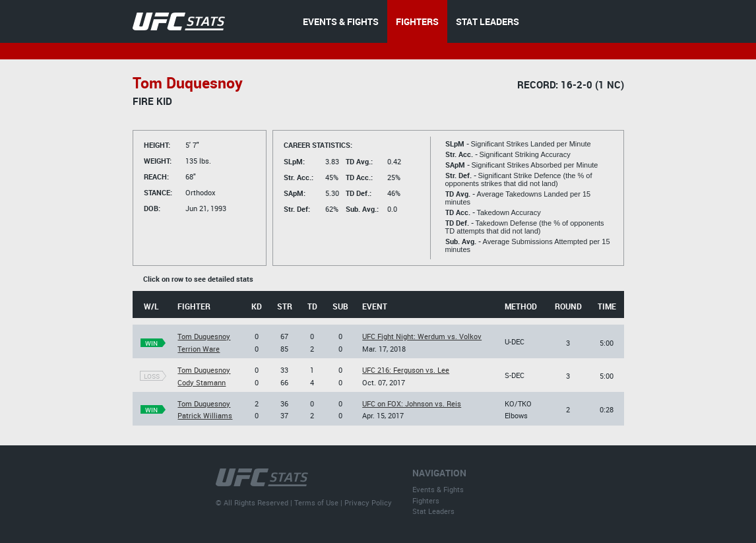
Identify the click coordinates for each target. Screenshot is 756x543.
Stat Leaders (433, 511)
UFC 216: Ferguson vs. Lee (406, 370)
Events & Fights (438, 489)
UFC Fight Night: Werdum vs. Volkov (422, 336)
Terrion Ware (199, 349)
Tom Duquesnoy (204, 336)
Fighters (426, 500)
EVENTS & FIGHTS (341, 21)
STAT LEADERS (488, 21)
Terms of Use (316, 502)
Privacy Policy (368, 502)
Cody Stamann (202, 382)
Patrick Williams (205, 415)
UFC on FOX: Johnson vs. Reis (412, 403)
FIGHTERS (417, 21)
